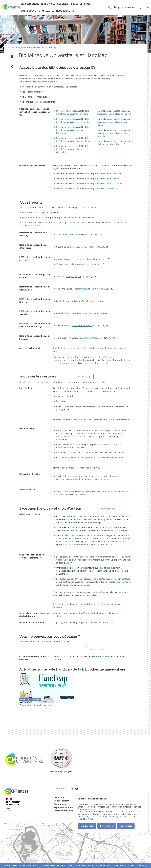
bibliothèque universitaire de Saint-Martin (103, 183)
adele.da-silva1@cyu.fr (82, 313)
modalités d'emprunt (90, 468)
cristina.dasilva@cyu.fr (82, 247)
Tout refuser (126, 826)
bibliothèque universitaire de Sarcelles (115, 144)
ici (62, 613)
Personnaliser (107, 826)
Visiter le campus (15, 829)
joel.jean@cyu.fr (74, 277)
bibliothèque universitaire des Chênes (73, 141)
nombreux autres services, (117, 491)
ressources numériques (102, 656)
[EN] (148, 8)
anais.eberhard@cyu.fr (82, 326)
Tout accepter (87, 826)
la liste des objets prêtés (88, 419)
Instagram (73, 789)
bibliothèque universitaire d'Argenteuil (74, 122)
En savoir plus (87, 819)
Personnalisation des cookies (68, 811)
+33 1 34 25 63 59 (139, 865)
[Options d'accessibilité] (141, 7)
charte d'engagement (110, 568)
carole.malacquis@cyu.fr (84, 259)
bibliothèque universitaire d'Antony (72, 114)
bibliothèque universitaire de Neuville (114, 114)
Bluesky (77, 789)
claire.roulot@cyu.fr (79, 235)
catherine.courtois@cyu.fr (87, 289)
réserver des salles (100, 476)
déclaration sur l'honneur (118, 582)
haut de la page (84, 377)
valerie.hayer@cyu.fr (79, 264)
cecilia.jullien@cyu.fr (79, 301)
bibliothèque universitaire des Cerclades (103, 173)
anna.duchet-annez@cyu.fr (89, 338)
